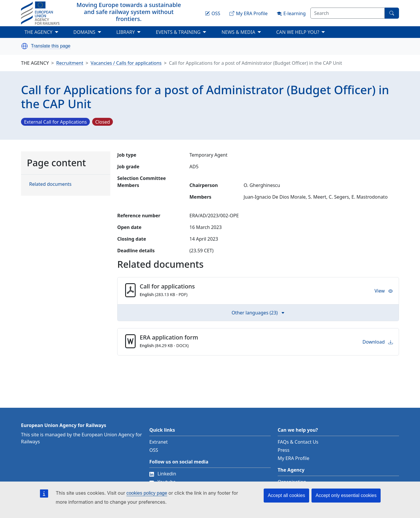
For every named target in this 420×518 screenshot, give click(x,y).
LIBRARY (126, 32)
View (384, 291)
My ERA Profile (294, 458)
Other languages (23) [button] (258, 313)
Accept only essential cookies (346, 495)
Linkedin (163, 474)
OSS (154, 450)
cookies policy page (147, 493)
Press (283, 450)
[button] (24, 46)
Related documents (50, 184)
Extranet (159, 442)
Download (378, 342)
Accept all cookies (286, 495)
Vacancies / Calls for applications (126, 63)
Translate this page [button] (51, 46)
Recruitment (70, 63)
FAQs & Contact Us (298, 442)
